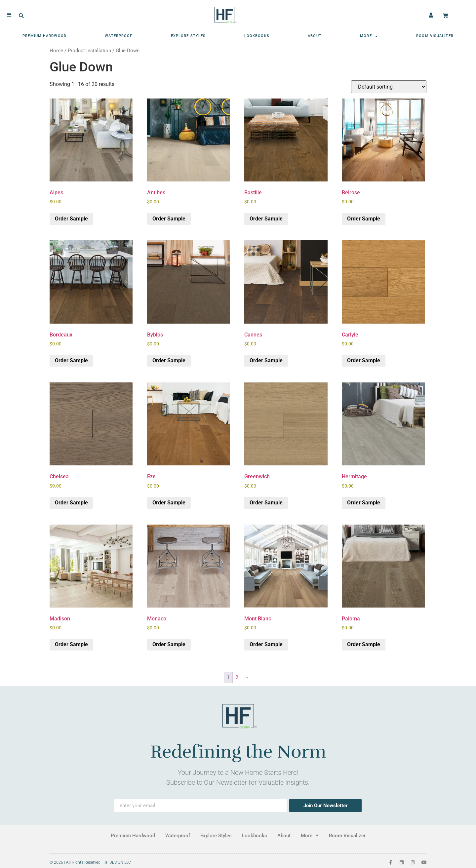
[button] (21, 14)
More (369, 35)
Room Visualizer (435, 34)
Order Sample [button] (71, 219)
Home (56, 51)
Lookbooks (257, 34)
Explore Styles (188, 34)
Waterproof (119, 34)
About (315, 34)
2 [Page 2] (237, 677)
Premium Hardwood (44, 34)
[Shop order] (389, 87)
